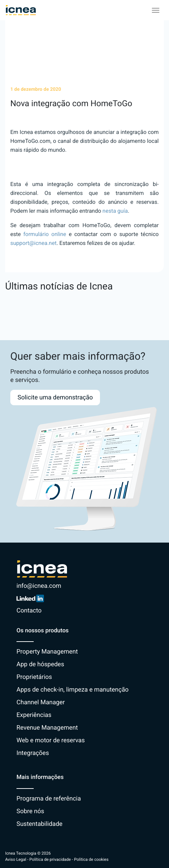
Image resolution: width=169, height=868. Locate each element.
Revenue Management (47, 728)
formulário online (45, 234)
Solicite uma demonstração (55, 398)
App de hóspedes (40, 664)
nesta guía (115, 211)
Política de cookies (91, 859)
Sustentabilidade (40, 824)
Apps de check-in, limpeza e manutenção (72, 690)
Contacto (29, 611)
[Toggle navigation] (156, 10)
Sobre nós (30, 811)
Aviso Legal (16, 859)
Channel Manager (41, 702)
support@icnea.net (33, 243)
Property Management (47, 652)
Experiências (34, 715)
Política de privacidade (50, 859)
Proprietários (34, 677)
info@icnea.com (39, 586)
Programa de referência (49, 799)
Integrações (33, 753)
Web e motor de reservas (51, 740)
